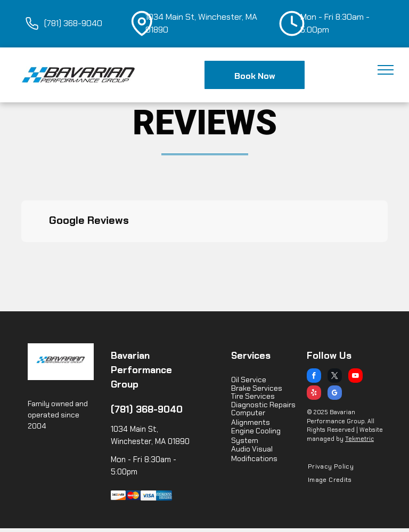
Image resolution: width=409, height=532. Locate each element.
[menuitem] (327, 467)
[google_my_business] (335, 394)
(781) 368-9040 (147, 409)
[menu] (386, 70)
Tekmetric (359, 439)
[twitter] (335, 377)
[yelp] (314, 394)
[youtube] (355, 377)
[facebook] (314, 377)
